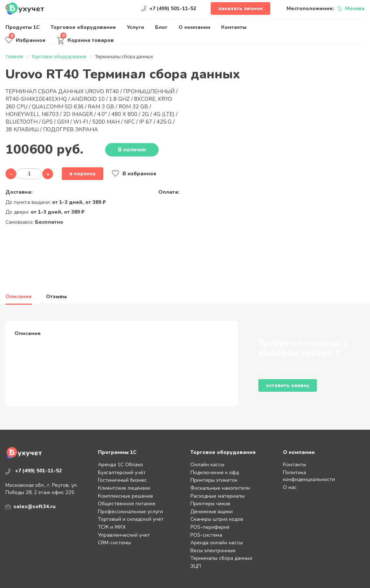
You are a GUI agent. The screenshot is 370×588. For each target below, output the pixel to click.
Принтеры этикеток (214, 480)
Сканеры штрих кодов (217, 519)
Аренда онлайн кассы (217, 543)
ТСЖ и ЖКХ (112, 527)
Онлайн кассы (207, 465)
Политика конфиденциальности (309, 476)
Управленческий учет (124, 535)
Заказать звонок (240, 8)
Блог (161, 27)
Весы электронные (213, 551)
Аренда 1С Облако (121, 465)
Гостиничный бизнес (122, 480)
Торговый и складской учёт (131, 519)
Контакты (234, 27)
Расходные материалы (218, 496)
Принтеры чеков (210, 504)
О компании (194, 27)
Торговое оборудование (83, 27)
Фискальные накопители (220, 488)
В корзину (83, 174)
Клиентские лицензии (124, 488)
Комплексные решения (125, 496)
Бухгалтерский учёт (122, 473)
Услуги (135, 27)
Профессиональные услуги (130, 512)
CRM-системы (114, 543)
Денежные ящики (212, 512)
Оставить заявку (288, 385)
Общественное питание (127, 504)
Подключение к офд (215, 473)
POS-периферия (210, 527)
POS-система (206, 535)
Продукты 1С (23, 27)
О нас (290, 487)
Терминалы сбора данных (221, 558)
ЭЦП (196, 566)
